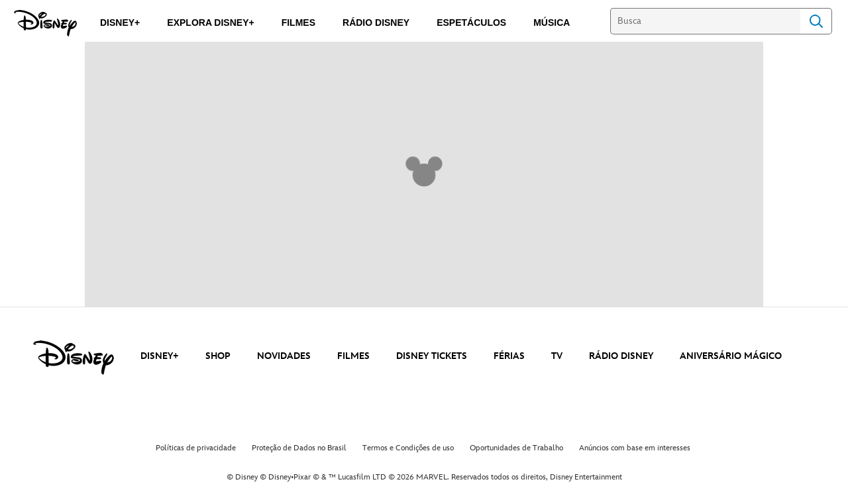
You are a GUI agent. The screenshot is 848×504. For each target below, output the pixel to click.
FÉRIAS (509, 356)
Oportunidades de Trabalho (516, 448)
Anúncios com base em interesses (635, 448)
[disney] (74, 358)
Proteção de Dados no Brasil (299, 448)
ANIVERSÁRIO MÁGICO (731, 356)
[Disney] (45, 23)
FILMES (353, 356)
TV (557, 356)
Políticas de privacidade (196, 448)
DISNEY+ (160, 356)
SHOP (218, 356)
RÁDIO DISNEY (621, 356)
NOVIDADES (284, 356)
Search (816, 21)
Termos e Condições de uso (408, 448)
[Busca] (705, 21)
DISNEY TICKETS (432, 356)
